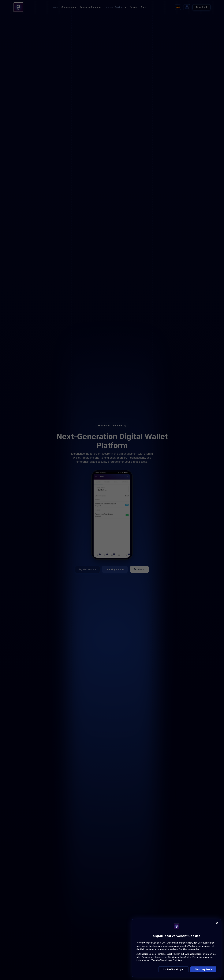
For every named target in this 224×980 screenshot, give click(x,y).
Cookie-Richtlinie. (158, 954)
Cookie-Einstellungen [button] (174, 969)
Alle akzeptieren (203, 969)
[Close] (217, 923)
